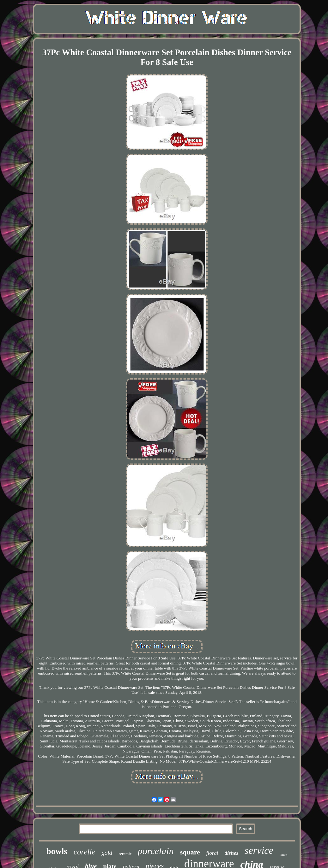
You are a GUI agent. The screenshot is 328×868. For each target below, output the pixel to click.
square (190, 852)
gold (107, 853)
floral (212, 853)
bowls (57, 851)
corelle (84, 852)
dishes (231, 853)
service (259, 850)
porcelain (156, 851)
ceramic (125, 854)
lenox (283, 854)
